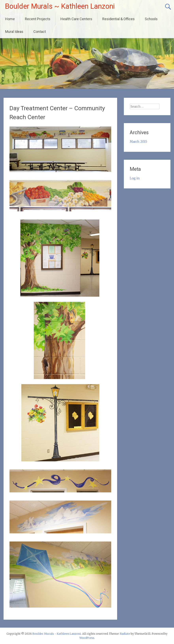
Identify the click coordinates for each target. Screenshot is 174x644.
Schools (151, 19)
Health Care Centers (76, 19)
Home (10, 19)
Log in (135, 178)
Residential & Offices (119, 19)
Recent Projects (38, 19)
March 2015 (138, 142)
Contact (40, 32)
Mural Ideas (14, 32)
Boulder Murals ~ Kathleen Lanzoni (60, 6)
